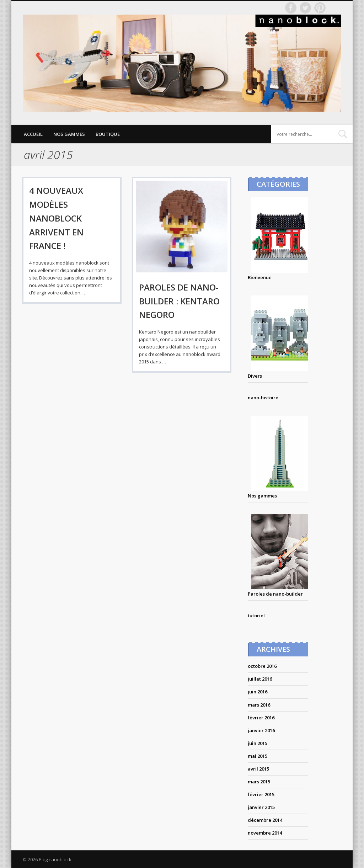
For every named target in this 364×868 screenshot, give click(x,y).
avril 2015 (258, 769)
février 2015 (261, 794)
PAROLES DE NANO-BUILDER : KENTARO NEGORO (179, 301)
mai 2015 (258, 756)
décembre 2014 (265, 820)
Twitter (305, 8)
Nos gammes (69, 134)
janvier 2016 (261, 730)
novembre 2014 (265, 833)
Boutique (108, 134)
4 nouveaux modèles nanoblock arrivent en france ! (56, 218)
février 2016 (261, 718)
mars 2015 (259, 782)
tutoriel (256, 616)
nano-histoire (263, 398)
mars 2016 (259, 705)
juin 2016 (258, 692)
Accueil (33, 134)
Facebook (291, 8)
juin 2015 (258, 743)
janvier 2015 (261, 807)
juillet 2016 (260, 679)
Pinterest (320, 8)
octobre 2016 (262, 666)
